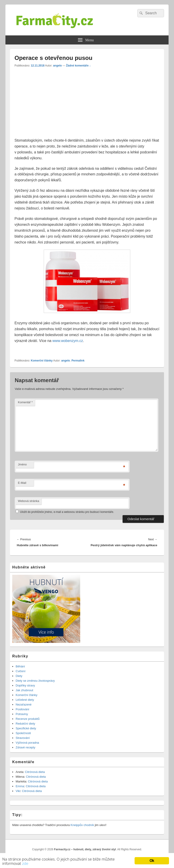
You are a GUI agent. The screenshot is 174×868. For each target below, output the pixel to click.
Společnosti (23, 733)
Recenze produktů (28, 719)
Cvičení (21, 671)
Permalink (78, 361)
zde (25, 863)
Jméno (22, 464)
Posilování (22, 709)
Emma (20, 786)
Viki (18, 791)
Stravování (23, 738)
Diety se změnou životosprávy (35, 681)
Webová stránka (29, 501)
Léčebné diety (25, 700)
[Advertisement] (53, 104)
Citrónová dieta (35, 772)
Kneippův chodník (82, 825)
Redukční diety (25, 724)
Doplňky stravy (25, 685)
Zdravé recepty (25, 747)
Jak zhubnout (24, 690)
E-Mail (22, 483)
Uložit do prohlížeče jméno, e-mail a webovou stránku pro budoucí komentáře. (67, 512)
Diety (19, 676)
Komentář (25, 402)
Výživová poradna (27, 743)
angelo (57, 66)
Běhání (20, 666)
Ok (152, 861)
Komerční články (42, 361)
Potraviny (22, 714)
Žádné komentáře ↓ (79, 66)
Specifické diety (26, 728)
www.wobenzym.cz (68, 341)
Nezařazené (24, 704)
